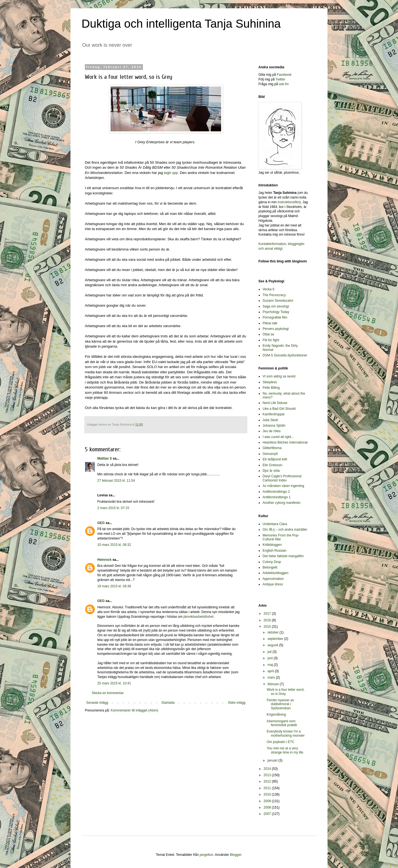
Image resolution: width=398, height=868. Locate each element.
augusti (273, 645)
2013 (268, 775)
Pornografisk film (275, 317)
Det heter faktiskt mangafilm (283, 556)
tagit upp (171, 173)
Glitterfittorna (272, 448)
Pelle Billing (271, 388)
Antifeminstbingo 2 (276, 492)
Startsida (168, 703)
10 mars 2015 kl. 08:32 (114, 545)
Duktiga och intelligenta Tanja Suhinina (181, 24)
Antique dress (273, 584)
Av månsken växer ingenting (283, 486)
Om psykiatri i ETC (281, 742)
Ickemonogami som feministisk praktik (282, 723)
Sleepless (270, 382)
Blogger (236, 855)
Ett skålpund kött (275, 459)
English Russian (274, 551)
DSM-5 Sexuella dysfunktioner (285, 355)
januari (273, 760)
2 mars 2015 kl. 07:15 (113, 508)
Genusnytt (270, 454)
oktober (273, 632)
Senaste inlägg (97, 703)
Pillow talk (270, 323)
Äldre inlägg (237, 703)
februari (274, 684)
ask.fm (284, 84)
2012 (268, 781)
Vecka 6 (269, 289)
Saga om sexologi (276, 306)
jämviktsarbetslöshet (199, 617)
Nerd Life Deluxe (275, 403)
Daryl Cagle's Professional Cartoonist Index (282, 478)
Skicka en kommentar (108, 693)
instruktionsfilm (288, 202)
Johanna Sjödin (274, 426)
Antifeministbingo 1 (277, 497)
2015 (268, 627)
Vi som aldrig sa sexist (279, 376)
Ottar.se (268, 334)
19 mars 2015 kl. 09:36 (114, 586)
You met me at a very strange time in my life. (285, 750)
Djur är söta (271, 471)
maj (271, 665)
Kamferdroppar (274, 414)
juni (271, 658)
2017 (268, 614)
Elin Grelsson (272, 465)
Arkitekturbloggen (275, 573)
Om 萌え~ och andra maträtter (285, 530)
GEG (101, 523)
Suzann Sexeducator (278, 301)
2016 (268, 620)
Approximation (273, 579)
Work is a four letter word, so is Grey (286, 692)
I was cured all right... (278, 437)
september (276, 639)
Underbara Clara (275, 524)
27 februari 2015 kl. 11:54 (116, 481)
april (271, 671)
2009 (268, 801)
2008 (268, 807)
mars (272, 677)
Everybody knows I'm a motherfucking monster (286, 733)
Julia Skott (270, 420)
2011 (268, 788)
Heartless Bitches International (285, 442)
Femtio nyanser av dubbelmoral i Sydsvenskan (280, 704)
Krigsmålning (276, 715)
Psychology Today (276, 312)
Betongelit (270, 567)
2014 (268, 769)
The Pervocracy (274, 295)
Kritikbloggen (272, 545)
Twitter (280, 79)
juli (270, 652)
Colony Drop (272, 562)
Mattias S (105, 458)
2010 (268, 794)
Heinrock (104, 560)
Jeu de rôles (272, 431)
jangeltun (207, 855)
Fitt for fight (271, 340)
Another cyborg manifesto (282, 503)
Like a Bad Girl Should (279, 409)
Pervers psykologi (276, 329)
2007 (268, 814)
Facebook (284, 75)
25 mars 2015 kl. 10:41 (114, 683)
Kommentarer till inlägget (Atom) (134, 710)
